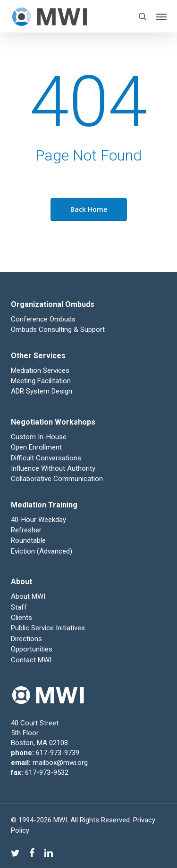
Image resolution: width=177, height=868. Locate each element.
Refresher (26, 530)
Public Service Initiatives (48, 628)
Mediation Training (44, 505)
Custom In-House (40, 437)
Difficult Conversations (46, 458)
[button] (161, 16)
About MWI (28, 596)
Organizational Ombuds (53, 304)
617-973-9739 (58, 753)
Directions (26, 639)
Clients (21, 618)
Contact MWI (31, 660)
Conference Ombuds (43, 319)
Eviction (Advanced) (42, 551)
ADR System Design (42, 391)
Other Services (38, 356)
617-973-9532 (47, 772)
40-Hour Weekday (38, 520)
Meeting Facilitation (41, 381)
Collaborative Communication (57, 479)
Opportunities (32, 649)
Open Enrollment (36, 447)
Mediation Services (40, 370)
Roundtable (28, 540)
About (21, 582)
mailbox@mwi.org (60, 763)
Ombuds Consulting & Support (58, 330)
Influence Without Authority (53, 468)
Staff (19, 607)
